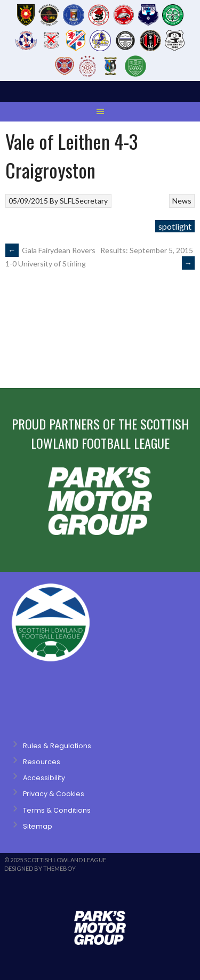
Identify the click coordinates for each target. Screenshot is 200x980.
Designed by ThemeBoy (40, 868)
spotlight (175, 226)
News (182, 201)
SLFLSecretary (84, 201)
